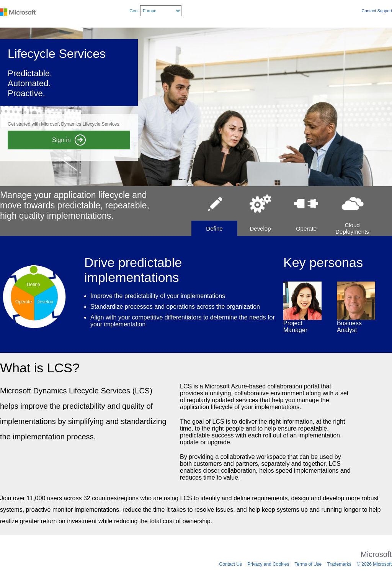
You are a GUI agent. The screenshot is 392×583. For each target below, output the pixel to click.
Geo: (134, 11)
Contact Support (377, 11)
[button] (214, 211)
